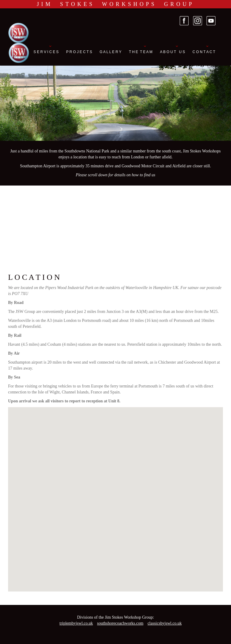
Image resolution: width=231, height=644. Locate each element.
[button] (115, 494)
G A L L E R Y (111, 52)
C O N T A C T (204, 52)
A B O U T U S (173, 52)
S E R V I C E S (46, 52)
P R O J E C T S (79, 52)
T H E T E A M (141, 52)
